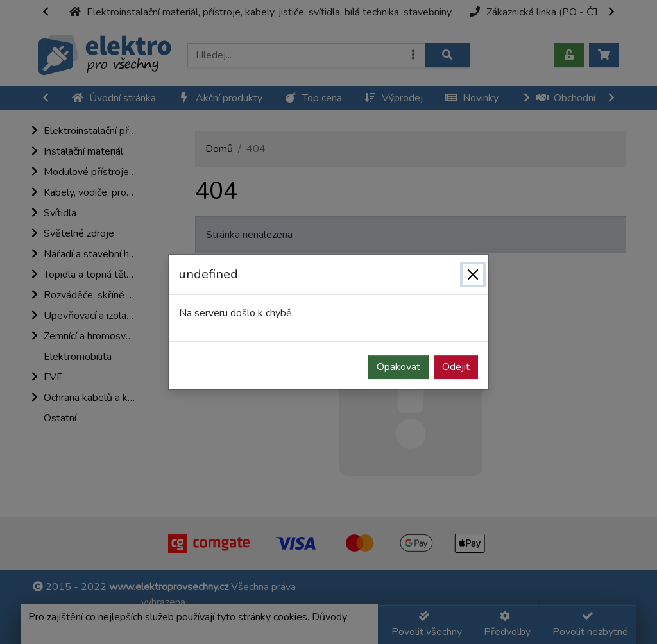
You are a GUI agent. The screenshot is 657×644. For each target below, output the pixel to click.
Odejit (456, 367)
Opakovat (398, 367)
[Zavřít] (473, 275)
